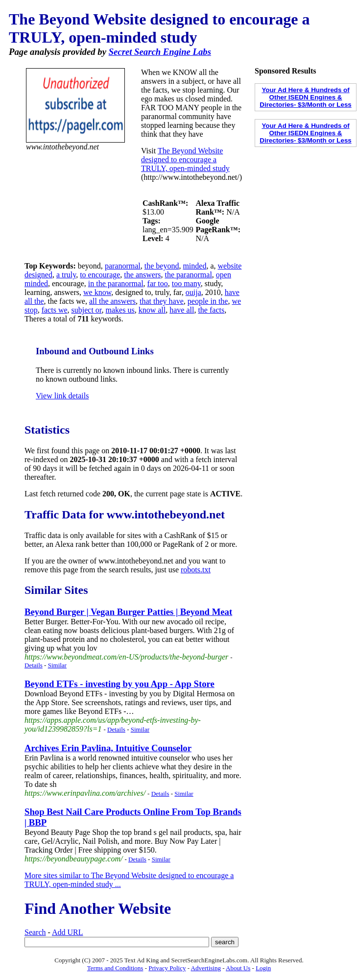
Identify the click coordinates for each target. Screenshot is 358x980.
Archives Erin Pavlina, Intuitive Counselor (108, 748)
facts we (55, 310)
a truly (66, 275)
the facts (211, 310)
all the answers (112, 301)
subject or (87, 310)
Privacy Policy (167, 968)
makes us (120, 310)
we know (97, 292)
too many (186, 283)
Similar (57, 665)
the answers (142, 275)
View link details (62, 396)
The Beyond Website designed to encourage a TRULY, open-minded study (185, 159)
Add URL (68, 932)
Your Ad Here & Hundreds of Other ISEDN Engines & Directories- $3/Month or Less (305, 97)
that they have (162, 301)
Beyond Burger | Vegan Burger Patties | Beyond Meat (128, 612)
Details (34, 665)
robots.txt (196, 570)
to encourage (100, 275)
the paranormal (188, 275)
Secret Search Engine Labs (160, 52)
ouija (193, 292)
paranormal (123, 266)
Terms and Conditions (115, 968)
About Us (238, 968)
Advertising (206, 968)
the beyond (162, 266)
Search (35, 932)
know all (152, 310)
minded (194, 266)
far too (158, 283)
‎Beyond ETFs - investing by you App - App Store (119, 684)
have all (182, 310)
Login (263, 968)
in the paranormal (116, 283)
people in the (208, 301)
